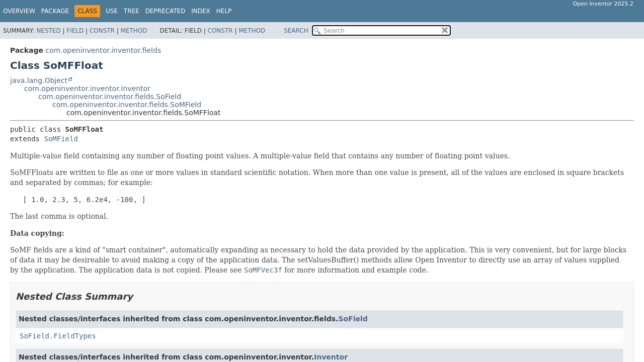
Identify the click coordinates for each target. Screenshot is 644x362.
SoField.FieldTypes (58, 336)
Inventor (331, 357)
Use (112, 11)
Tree (132, 11)
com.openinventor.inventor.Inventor (87, 88)
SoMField (61, 139)
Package (55, 11)
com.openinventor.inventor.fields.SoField (110, 97)
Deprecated (166, 11)
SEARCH (296, 31)
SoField (353, 319)
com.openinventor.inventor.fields (103, 50)
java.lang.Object (39, 80)
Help (224, 11)
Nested (48, 31)
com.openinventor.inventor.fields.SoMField (127, 105)
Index (201, 11)
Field (75, 31)
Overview (19, 11)
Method (134, 31)
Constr (102, 31)
